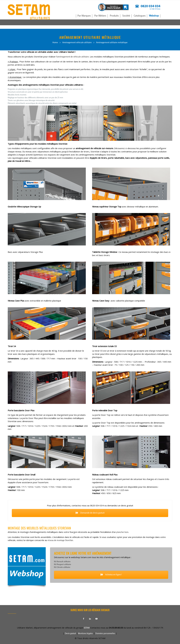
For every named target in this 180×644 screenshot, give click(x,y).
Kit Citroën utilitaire (62, 567)
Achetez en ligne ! (111, 575)
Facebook (84, 619)
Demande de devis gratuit (90, 513)
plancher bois (122, 532)
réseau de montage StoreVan (60, 541)
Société (126, 16)
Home (55, 43)
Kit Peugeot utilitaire (63, 565)
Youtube (96, 619)
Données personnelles (105, 634)
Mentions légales (85, 634)
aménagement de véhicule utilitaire (73, 57)
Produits (114, 16)
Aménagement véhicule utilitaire (77, 43)
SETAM (87, 628)
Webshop (154, 16)
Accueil (71, 16)
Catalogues (140, 16)
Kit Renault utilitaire (62, 562)
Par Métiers (100, 16)
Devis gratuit (70, 634)
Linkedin (90, 619)
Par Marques (84, 16)
